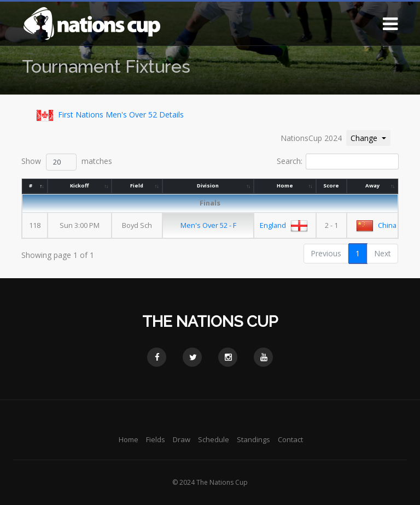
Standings (253, 439)
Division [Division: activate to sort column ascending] (208, 186)
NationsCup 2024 (311, 138)
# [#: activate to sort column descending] (31, 186)
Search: (338, 162)
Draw (182, 439)
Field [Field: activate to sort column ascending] (137, 186)
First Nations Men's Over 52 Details (108, 115)
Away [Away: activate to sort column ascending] (372, 186)
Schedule (214, 439)
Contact (290, 439)
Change (370, 137)
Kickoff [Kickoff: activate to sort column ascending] (80, 186)
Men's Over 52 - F (209, 225)
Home (129, 439)
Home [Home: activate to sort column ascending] (285, 186)
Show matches (67, 162)
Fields (156, 439)
